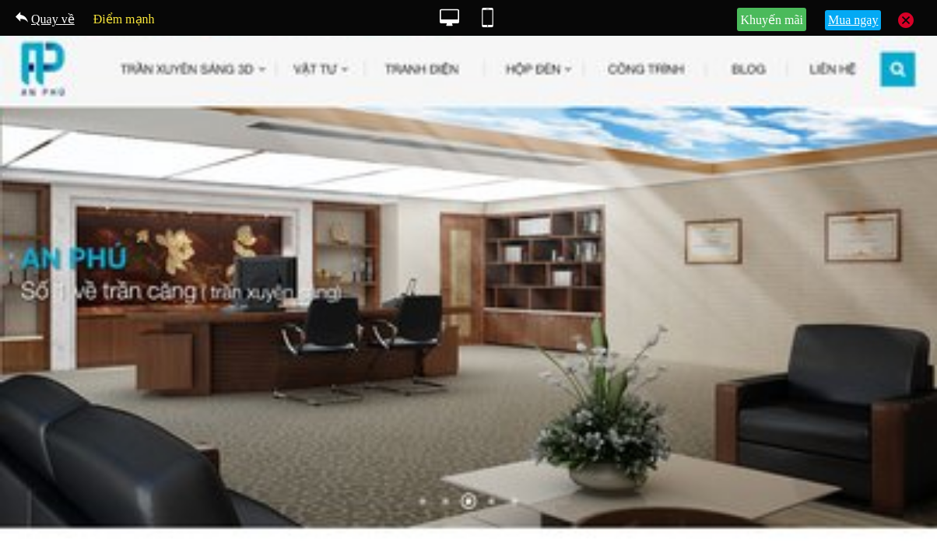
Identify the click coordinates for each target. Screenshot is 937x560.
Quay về (53, 19)
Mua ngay (853, 20)
